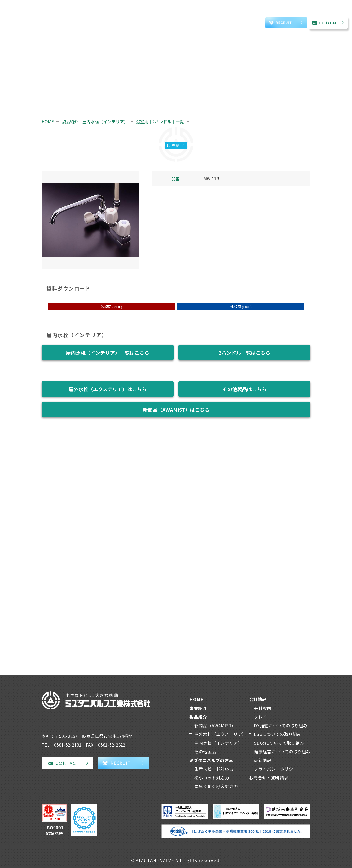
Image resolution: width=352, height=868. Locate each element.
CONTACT (330, 23)
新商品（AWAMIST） (215, 725)
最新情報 (263, 760)
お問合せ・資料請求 (269, 778)
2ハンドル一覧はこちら (244, 353)
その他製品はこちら (244, 389)
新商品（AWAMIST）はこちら (176, 410)
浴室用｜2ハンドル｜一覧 (160, 121)
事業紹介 (87, 16)
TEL (246, 23)
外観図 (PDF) (111, 307)
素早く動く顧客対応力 (216, 786)
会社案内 (263, 708)
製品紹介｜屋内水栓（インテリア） (95, 121)
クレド (261, 717)
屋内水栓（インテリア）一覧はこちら (108, 353)
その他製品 (205, 751)
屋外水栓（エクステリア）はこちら (108, 389)
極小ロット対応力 (212, 778)
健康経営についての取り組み (282, 751)
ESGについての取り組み (278, 734)
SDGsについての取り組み (279, 743)
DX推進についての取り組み (281, 725)
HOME (48, 121)
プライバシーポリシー (276, 769)
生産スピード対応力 (214, 769)
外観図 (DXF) (241, 307)
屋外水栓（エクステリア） (220, 734)
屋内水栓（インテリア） (218, 743)
